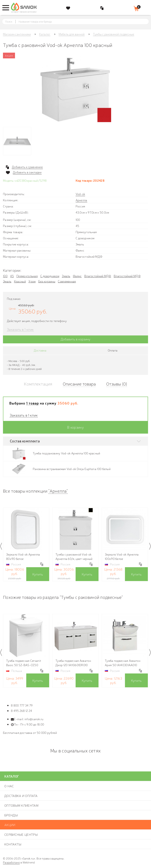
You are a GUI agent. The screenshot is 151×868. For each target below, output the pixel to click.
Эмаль (66, 276)
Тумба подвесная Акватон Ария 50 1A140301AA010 (123, 663)
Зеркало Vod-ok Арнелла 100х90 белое (122, 556)
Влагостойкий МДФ (98, 276)
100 (5, 276)
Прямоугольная (27, 276)
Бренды (11, 815)
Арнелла (81, 200)
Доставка (40, 350)
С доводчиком (50, 276)
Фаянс (77, 276)
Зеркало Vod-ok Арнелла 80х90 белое (23, 556)
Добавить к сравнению (27, 167)
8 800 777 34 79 (22, 705)
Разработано (11, 862)
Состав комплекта (25, 441)
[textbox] (79, 22)
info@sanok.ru (34, 719)
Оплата (113, 350)
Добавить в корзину (75, 339)
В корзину (75, 427)
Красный (20, 281)
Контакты (13, 844)
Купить (38, 574)
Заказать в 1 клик (20, 329)
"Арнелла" (58, 491)
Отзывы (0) (117, 384)
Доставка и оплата (21, 796)
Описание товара (79, 384)
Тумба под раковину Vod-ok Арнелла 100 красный (67, 453)
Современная (67, 281)
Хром (32, 281)
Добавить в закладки (27, 172)
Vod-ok (80, 194)
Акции (10, 825)
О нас (9, 786)
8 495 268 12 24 (22, 711)
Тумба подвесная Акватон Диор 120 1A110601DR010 (73, 663)
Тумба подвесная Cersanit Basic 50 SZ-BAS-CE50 (24, 663)
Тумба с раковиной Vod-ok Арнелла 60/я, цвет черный (74, 556)
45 (12, 276)
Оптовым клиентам (21, 805)
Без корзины (47, 281)
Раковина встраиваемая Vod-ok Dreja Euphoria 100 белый (72, 469)
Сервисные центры (21, 834)
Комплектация (38, 384)
